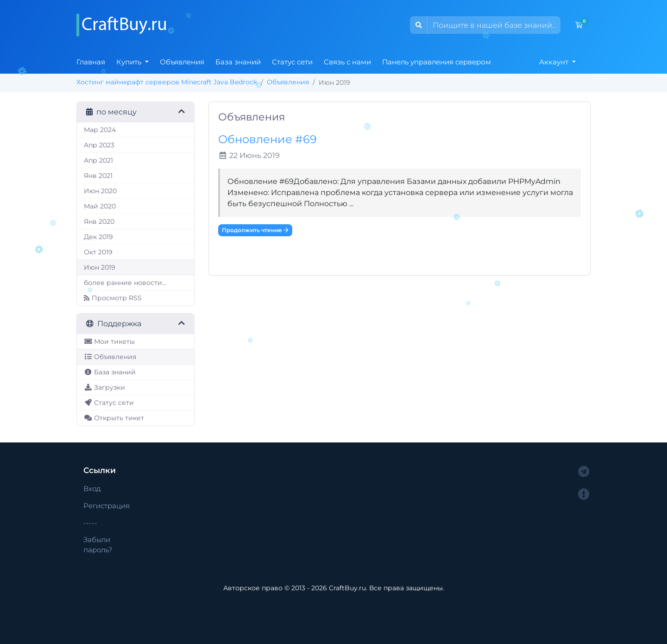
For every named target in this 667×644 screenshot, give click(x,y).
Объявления (182, 62)
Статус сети (292, 62)
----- (90, 523)
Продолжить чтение (255, 230)
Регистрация (107, 506)
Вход (92, 489)
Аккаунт (555, 62)
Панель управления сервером (437, 62)
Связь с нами (347, 62)
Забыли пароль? (98, 545)
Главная (91, 62)
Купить (130, 62)
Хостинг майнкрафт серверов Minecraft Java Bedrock (167, 82)
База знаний (238, 62)
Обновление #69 (267, 139)
